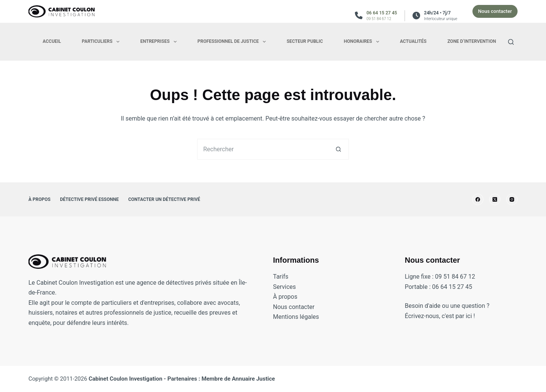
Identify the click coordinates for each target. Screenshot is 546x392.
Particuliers (102, 42)
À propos (39, 199)
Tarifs (281, 277)
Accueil (52, 41)
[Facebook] (478, 199)
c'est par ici (457, 316)
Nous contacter (495, 11)
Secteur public (305, 41)
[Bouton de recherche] (338, 149)
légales (310, 317)
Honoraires (363, 42)
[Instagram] (512, 199)
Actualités (413, 41)
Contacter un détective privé (164, 199)
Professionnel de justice (233, 42)
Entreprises (160, 42)
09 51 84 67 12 (379, 19)
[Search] (511, 42)
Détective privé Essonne (89, 199)
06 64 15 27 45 (382, 13)
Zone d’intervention (472, 41)
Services (284, 287)
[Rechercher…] (263, 149)
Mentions (286, 317)
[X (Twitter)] (495, 199)
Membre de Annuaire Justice (238, 379)
